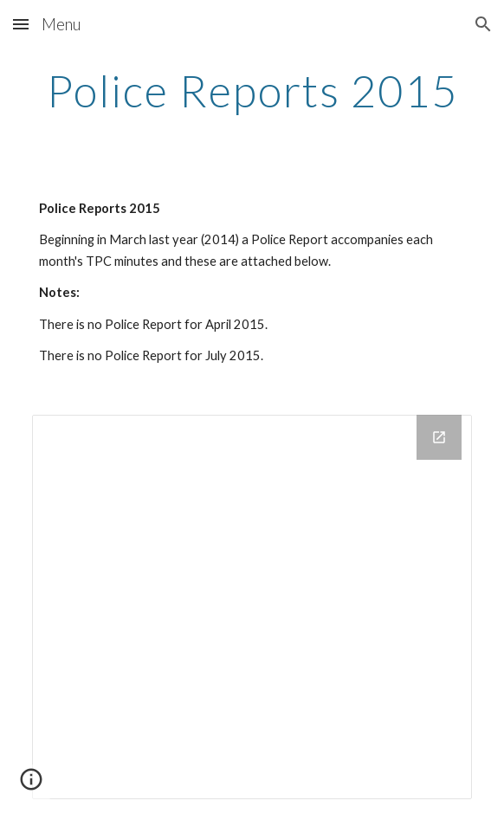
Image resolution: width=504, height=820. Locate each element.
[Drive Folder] (252, 607)
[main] (252, 91)
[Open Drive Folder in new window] (439, 437)
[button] (21, 24)
